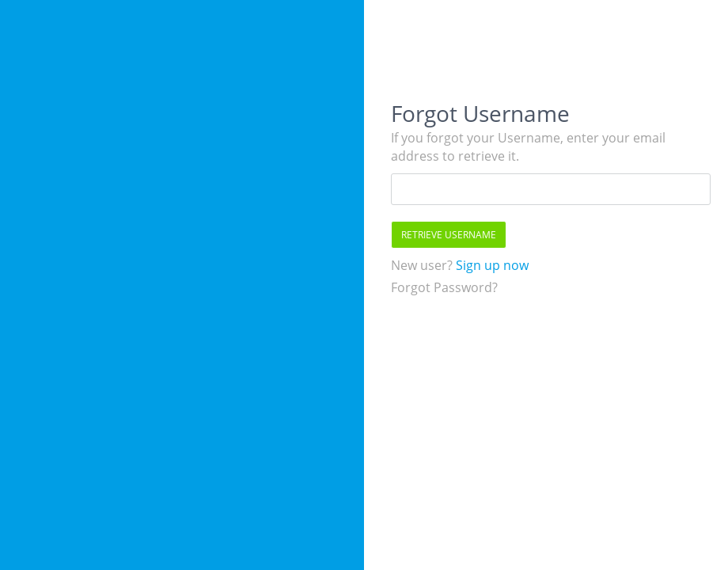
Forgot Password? (444, 287)
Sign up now (491, 265)
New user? (422, 265)
